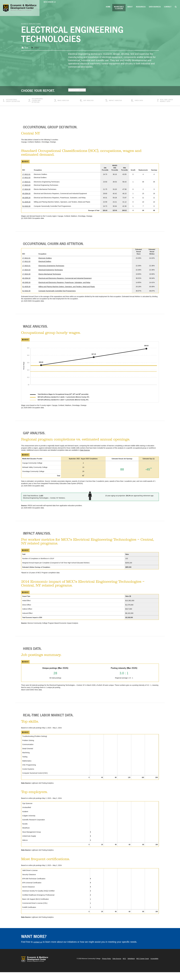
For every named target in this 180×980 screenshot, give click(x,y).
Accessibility (154, 966)
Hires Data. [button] (33, 655)
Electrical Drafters (45, 264)
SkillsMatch (130, 966)
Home (108, 7)
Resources (141, 7)
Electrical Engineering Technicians (51, 272)
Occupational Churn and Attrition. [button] (60, 246)
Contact (168, 7)
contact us (39, 950)
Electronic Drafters (45, 261)
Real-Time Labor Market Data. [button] (53, 722)
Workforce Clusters (119, 8)
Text (25, 48)
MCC (123, 966)
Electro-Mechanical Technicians (50, 276)
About (130, 7)
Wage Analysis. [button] (37, 329)
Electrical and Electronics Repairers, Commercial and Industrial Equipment (65, 281)
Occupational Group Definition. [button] (56, 128)
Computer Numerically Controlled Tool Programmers (57, 293)
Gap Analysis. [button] (35, 437)
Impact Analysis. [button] (39, 538)
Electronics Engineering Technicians (51, 268)
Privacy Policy (105, 966)
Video (36, 48)
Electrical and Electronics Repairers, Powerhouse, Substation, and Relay (64, 285)
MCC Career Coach (142, 966)
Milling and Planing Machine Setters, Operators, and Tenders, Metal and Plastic (67, 289)
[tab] (90, 128)
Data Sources (155, 7)
